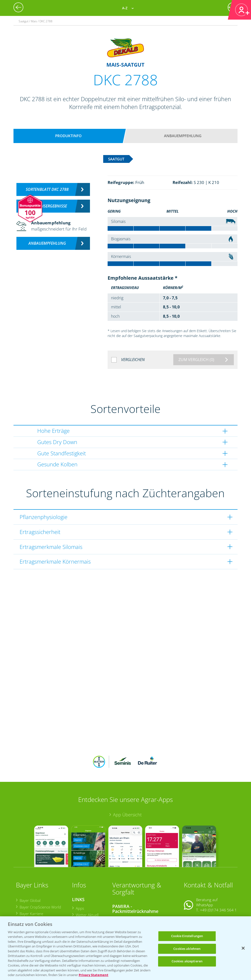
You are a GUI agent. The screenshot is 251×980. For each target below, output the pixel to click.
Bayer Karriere (31, 882)
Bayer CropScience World (40, 875)
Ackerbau (83, 904)
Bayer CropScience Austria (41, 888)
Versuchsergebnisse (47, 206)
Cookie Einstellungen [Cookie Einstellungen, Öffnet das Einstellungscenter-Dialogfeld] (187, 936)
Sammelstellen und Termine (138, 887)
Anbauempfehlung (183, 136)
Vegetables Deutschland (39, 908)
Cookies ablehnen (187, 949)
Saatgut (82, 911)
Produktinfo (68, 136)
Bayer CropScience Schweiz (42, 895)
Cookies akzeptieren (187, 961)
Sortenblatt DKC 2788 (47, 189)
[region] (125, 948)
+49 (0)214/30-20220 (218, 910)
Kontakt (198, 890)
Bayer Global (30, 868)
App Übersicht (127, 782)
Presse (25, 901)
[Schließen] (243, 948)
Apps (80, 876)
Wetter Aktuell (87, 883)
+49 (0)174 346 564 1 (218, 878)
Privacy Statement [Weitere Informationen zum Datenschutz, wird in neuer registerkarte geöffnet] (94, 975)
